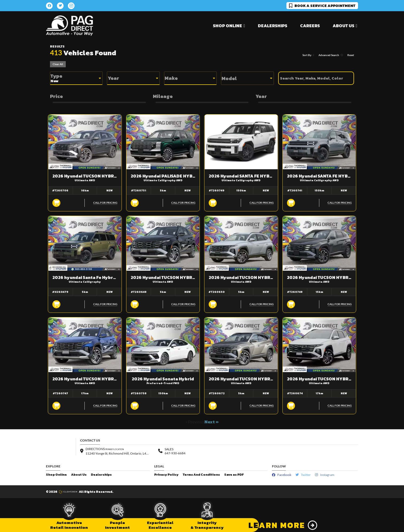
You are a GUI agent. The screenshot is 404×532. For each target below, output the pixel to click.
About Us (79, 475)
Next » (212, 422)
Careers (310, 26)
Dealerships (273, 26)
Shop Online (56, 475)
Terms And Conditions (201, 475)
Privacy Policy (166, 475)
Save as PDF (234, 475)
